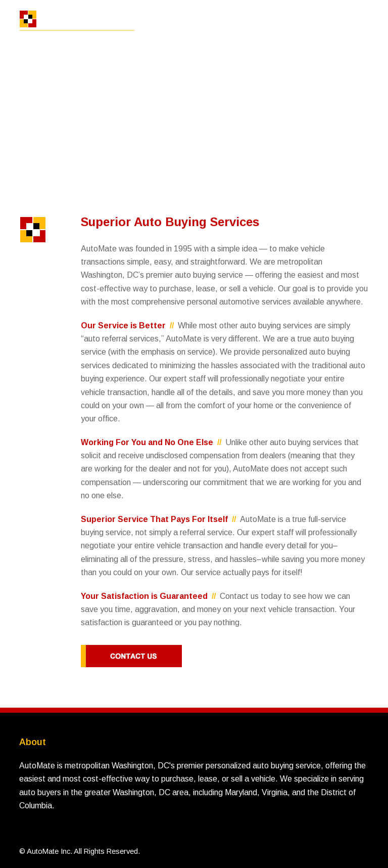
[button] (363, 24)
